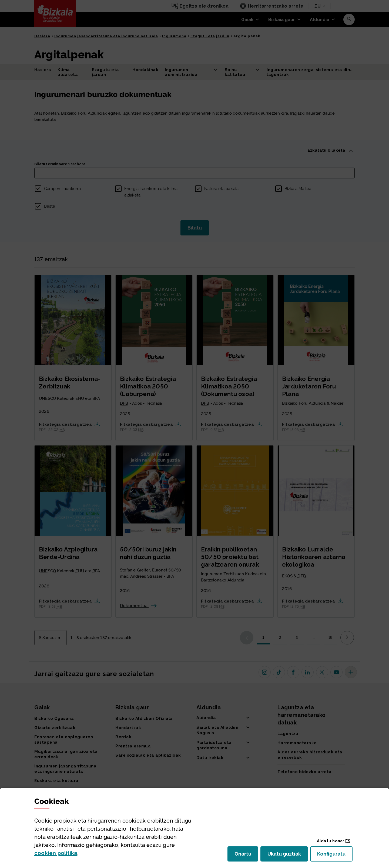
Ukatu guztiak (286, 855)
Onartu (246, 855)
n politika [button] (56, 853)
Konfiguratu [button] (335, 855)
